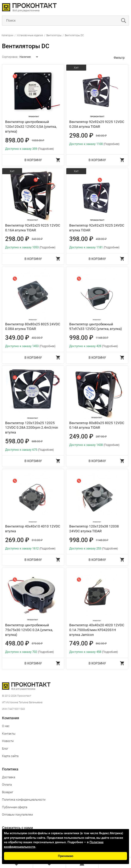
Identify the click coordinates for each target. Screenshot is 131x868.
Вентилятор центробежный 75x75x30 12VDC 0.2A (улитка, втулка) (29, 630)
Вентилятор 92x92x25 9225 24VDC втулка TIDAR (97, 228)
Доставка (9, 777)
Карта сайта (10, 756)
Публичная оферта (15, 807)
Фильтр (119, 58)
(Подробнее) (46, 149)
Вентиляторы (54, 35)
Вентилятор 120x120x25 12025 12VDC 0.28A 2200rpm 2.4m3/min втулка (32, 428)
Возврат (8, 792)
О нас (6, 726)
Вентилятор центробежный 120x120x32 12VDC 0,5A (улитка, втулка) (31, 127)
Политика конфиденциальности (24, 800)
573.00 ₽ (37, 643)
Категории (7, 35)
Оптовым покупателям (17, 815)
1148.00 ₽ (102, 338)
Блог (5, 749)
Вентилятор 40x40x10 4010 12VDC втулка (33, 529)
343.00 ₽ (101, 136)
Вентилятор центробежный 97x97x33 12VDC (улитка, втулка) (96, 327)
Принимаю (66, 856)
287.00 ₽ (101, 436)
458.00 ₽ (101, 239)
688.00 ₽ (37, 441)
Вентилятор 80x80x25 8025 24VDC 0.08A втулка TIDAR (33, 327)
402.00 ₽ (37, 338)
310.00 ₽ (37, 540)
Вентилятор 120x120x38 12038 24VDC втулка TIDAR (94, 529)
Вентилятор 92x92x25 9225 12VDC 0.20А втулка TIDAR (97, 124)
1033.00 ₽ (38, 140)
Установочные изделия (30, 35)
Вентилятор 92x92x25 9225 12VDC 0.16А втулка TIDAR (33, 228)
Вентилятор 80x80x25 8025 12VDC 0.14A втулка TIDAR (97, 425)
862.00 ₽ (101, 643)
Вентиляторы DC (74, 35)
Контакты (9, 734)
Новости (8, 741)
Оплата (7, 785)
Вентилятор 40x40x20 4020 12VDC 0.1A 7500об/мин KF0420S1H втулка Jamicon (97, 630)
